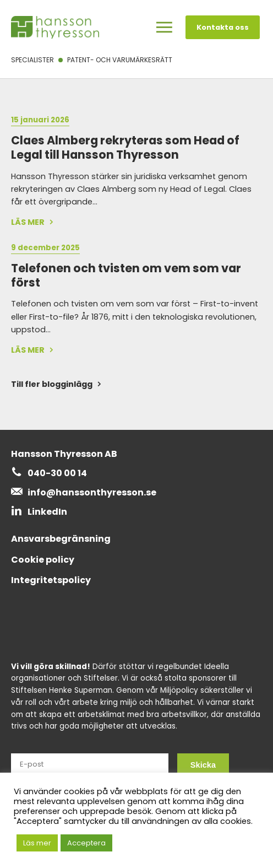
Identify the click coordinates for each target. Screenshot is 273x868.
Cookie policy (43, 560)
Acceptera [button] (86, 843)
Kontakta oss (223, 27)
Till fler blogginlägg (52, 384)
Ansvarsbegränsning (61, 539)
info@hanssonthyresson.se (92, 492)
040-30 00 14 (57, 473)
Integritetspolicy (51, 580)
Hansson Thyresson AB (64, 454)
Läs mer (37, 843)
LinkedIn (47, 512)
